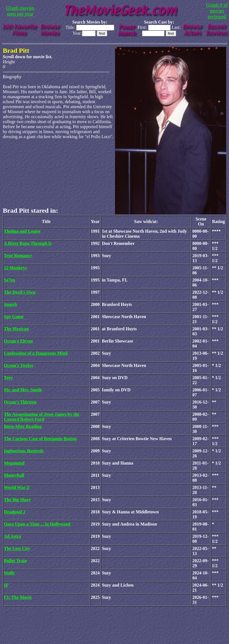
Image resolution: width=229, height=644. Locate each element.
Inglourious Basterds (24, 451)
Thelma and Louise (22, 231)
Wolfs (9, 573)
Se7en (9, 280)
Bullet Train (15, 561)
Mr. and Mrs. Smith (23, 390)
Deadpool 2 (15, 512)
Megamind (14, 463)
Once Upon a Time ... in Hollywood (37, 524)
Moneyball (14, 475)
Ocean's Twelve (19, 365)
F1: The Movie (18, 597)
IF (6, 585)
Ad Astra (13, 536)
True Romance (18, 256)
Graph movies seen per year (20, 11)
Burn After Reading (23, 426)
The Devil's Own (20, 292)
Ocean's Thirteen (20, 402)
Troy (8, 378)
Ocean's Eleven (18, 341)
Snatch (10, 304)
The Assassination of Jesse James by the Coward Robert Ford (42, 417)
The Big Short (17, 500)
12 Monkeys (15, 268)
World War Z (17, 487)
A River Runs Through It (28, 243)
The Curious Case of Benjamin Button (40, 439)
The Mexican (16, 329)
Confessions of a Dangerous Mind (36, 353)
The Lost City (17, 548)
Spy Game (14, 317)
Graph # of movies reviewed (217, 11)
